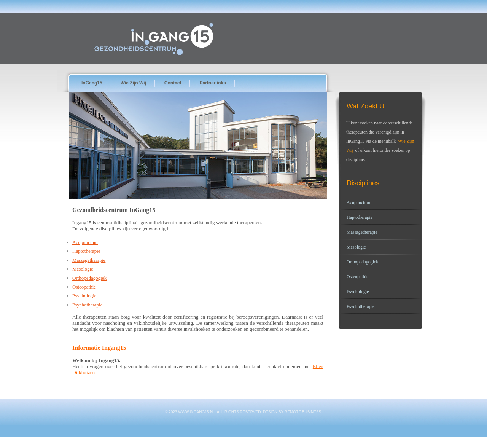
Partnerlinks (212, 83)
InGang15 (92, 83)
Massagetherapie (89, 260)
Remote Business (303, 412)
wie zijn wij (133, 83)
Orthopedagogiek (89, 278)
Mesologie (83, 269)
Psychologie (84, 296)
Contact (173, 83)
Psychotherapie (87, 305)
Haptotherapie (86, 251)
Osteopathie (84, 287)
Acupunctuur (85, 242)
